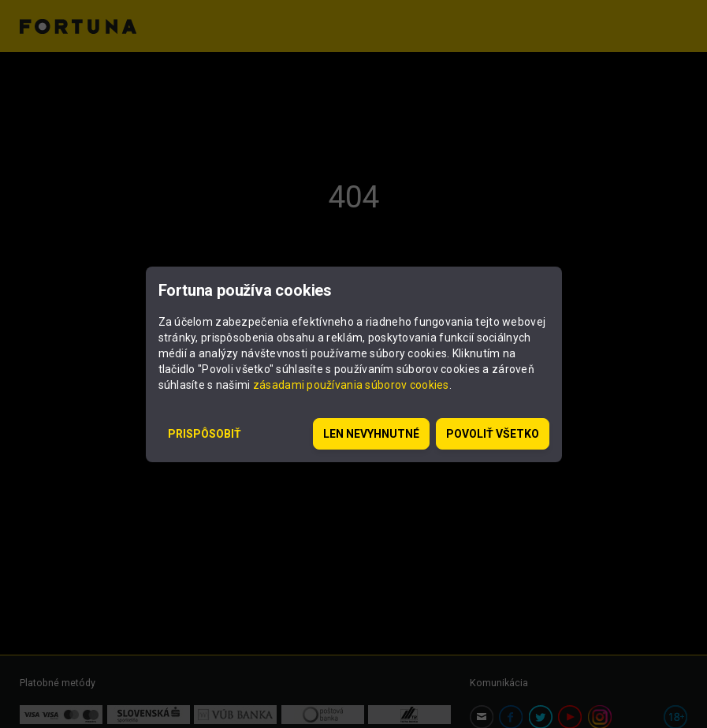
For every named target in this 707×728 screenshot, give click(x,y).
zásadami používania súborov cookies (351, 385)
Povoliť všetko (493, 434)
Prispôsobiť (205, 434)
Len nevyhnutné (371, 434)
